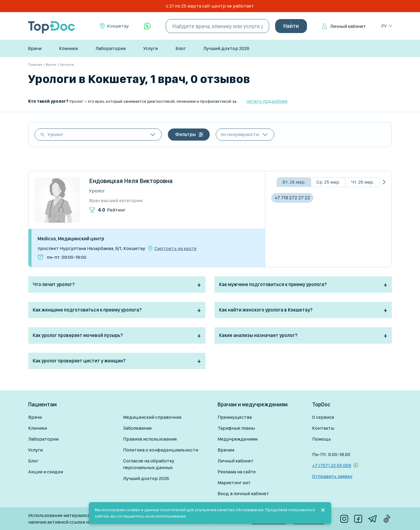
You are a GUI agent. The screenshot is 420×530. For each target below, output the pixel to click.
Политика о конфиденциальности (161, 450)
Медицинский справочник (152, 417)
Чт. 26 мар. (363, 182)
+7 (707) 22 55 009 (332, 465)
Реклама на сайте (237, 472)
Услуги (151, 48)
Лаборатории (111, 48)
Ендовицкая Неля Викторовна (131, 181)
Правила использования (150, 439)
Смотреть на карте (175, 248)
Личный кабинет (348, 26)
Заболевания (137, 428)
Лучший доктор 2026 (226, 48)
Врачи (35, 48)
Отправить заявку (332, 476)
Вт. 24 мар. (294, 182)
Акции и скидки (46, 472)
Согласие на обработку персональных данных (149, 464)
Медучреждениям (238, 439)
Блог (181, 48)
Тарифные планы (236, 428)
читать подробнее (267, 101)
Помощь (322, 439)
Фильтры (185, 134)
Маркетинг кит (234, 483)
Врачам (226, 450)
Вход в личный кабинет (243, 493)
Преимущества (235, 417)
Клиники (68, 48)
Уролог (55, 134)
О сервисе (323, 417)
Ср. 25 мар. (328, 182)
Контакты (323, 428)
